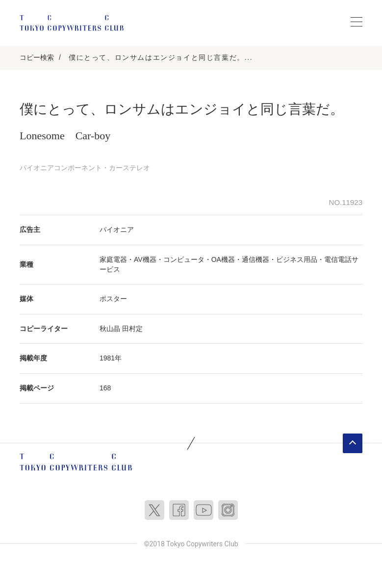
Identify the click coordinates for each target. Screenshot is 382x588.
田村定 (132, 329)
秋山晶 (110, 329)
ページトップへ (353, 443)
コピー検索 (37, 57)
